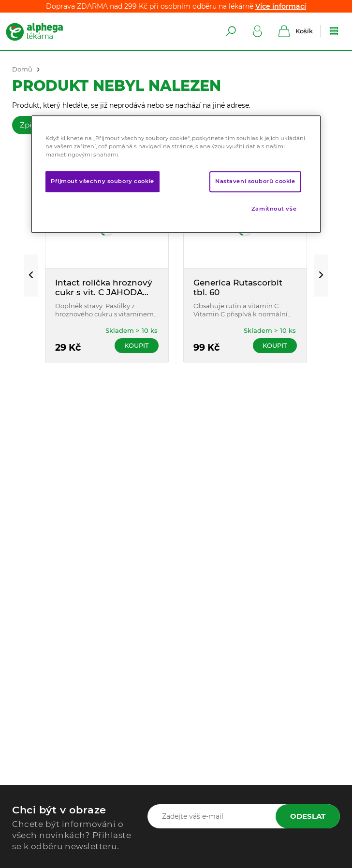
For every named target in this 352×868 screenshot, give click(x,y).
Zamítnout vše (274, 209)
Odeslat (308, 816)
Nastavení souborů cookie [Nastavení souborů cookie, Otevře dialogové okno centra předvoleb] (255, 181)
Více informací (281, 6)
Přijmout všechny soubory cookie (103, 181)
